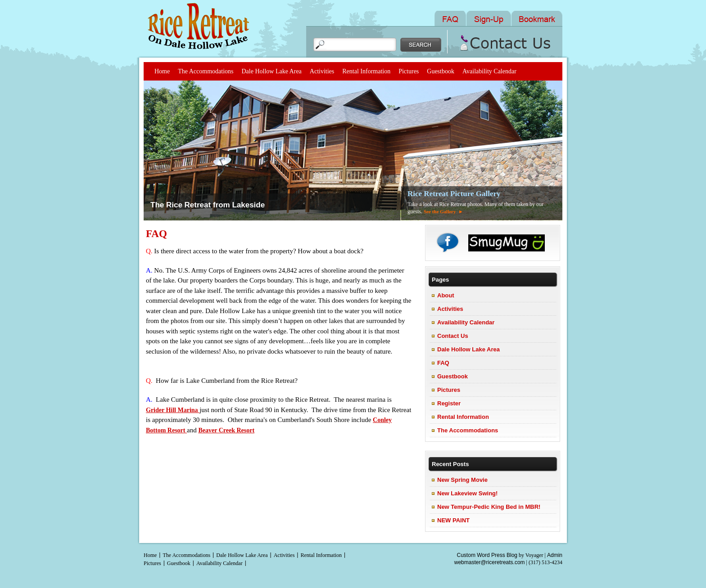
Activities (322, 71)
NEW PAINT (453, 520)
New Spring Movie (462, 480)
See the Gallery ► (444, 211)
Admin (555, 555)
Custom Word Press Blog (487, 555)
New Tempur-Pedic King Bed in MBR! (489, 507)
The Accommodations (206, 71)
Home (162, 71)
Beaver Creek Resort (226, 430)
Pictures (409, 71)
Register (449, 403)
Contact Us (453, 336)
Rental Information (366, 71)
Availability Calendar (489, 71)
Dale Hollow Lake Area (271, 71)
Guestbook (441, 71)
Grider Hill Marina (173, 410)
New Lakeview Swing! (467, 493)
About (446, 295)
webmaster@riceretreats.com (490, 562)
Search (421, 45)
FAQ (156, 234)
